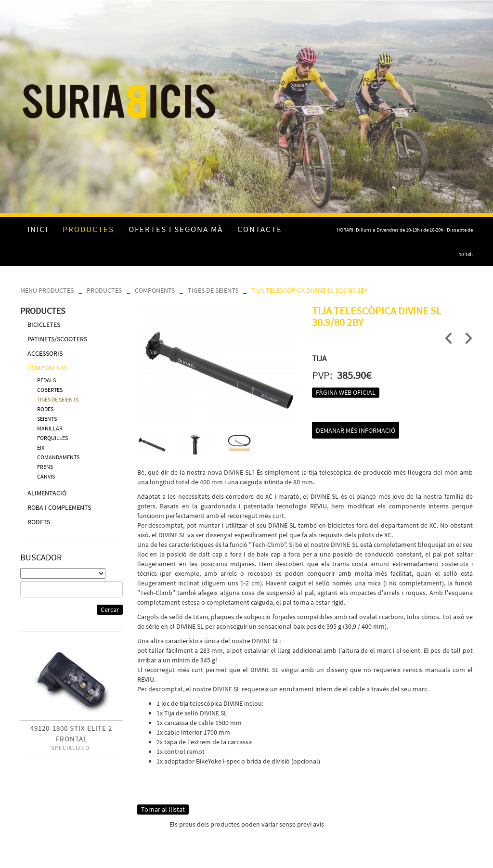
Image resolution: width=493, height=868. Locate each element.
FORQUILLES (52, 438)
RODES (45, 409)
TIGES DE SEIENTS (213, 290)
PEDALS (46, 380)
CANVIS (46, 476)
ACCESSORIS (45, 353)
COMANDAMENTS (58, 457)
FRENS (45, 467)
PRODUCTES (104, 290)
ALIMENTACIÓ (47, 493)
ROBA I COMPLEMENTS (59, 507)
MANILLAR (50, 428)
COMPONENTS (155, 290)
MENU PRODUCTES (47, 290)
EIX (41, 447)
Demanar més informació (356, 430)
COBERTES (50, 390)
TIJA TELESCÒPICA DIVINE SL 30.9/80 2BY (310, 290)
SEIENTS (47, 419)
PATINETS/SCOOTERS (57, 339)
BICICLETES (44, 324)
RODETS (39, 522)
